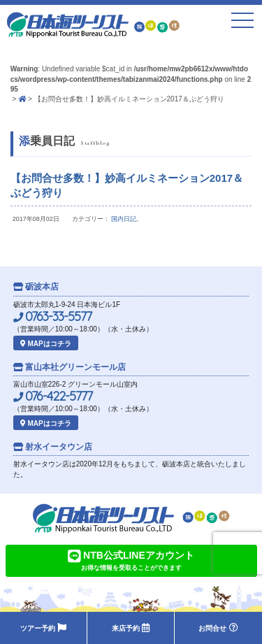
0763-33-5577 (52, 317)
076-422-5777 (53, 396)
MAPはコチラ (46, 344)
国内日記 (124, 219)
